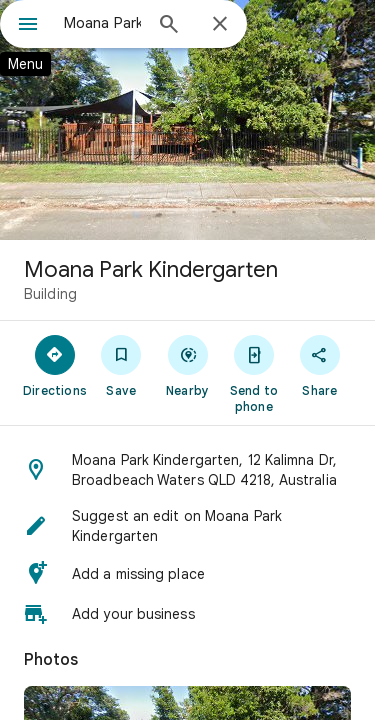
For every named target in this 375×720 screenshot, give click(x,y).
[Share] (320, 365)
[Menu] (28, 26)
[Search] (169, 26)
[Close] (220, 25)
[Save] (121, 365)
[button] (187, 470)
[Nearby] (187, 365)
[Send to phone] (254, 373)
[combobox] (102, 23)
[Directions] (55, 365)
